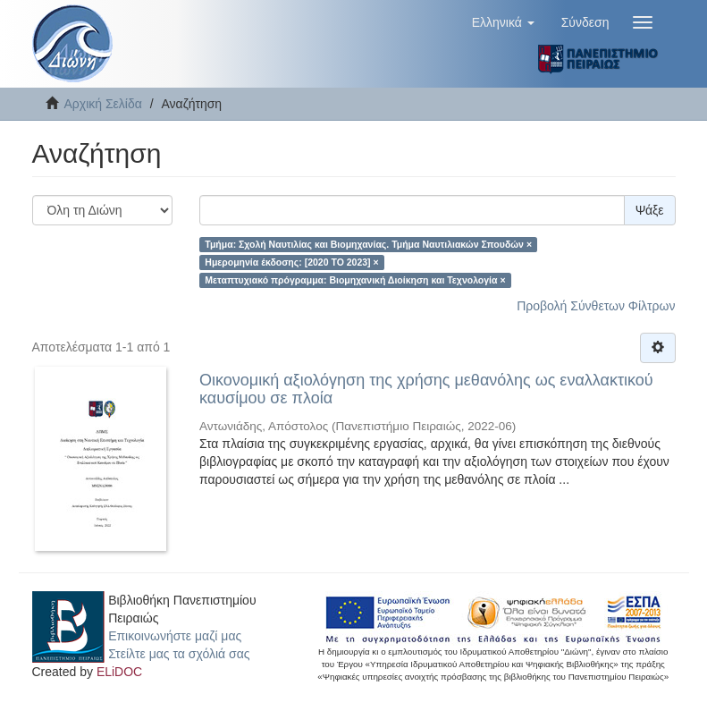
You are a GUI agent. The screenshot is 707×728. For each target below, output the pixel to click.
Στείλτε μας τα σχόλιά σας (179, 654)
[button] (503, 22)
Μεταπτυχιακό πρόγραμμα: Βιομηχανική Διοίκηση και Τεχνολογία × (355, 280)
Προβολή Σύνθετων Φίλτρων (596, 306)
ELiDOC (119, 672)
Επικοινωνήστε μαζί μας (175, 636)
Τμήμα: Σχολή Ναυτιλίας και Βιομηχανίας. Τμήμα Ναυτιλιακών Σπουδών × (368, 244)
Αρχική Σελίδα (103, 104)
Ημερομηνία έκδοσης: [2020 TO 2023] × (291, 262)
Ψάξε (650, 210)
